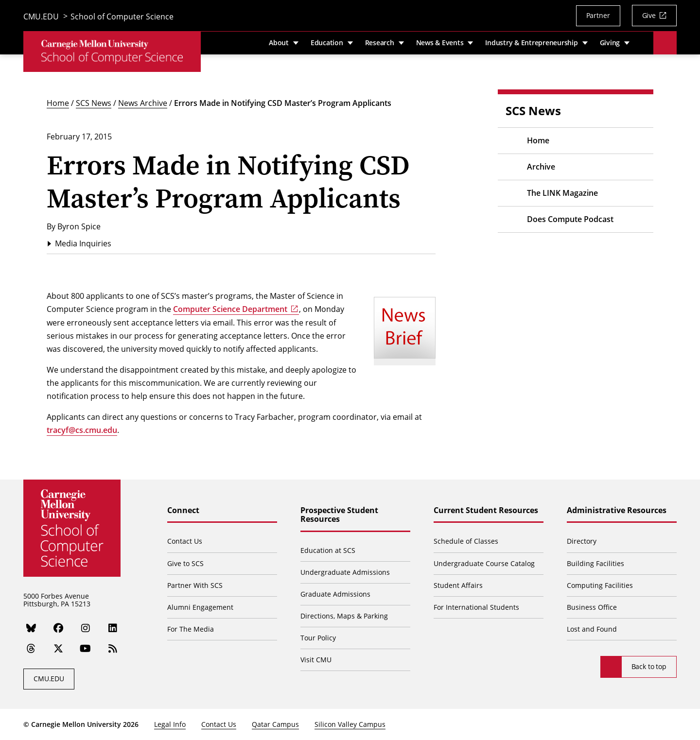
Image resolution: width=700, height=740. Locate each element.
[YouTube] (86, 649)
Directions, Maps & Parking (344, 616)
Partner (598, 15)
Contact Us (185, 541)
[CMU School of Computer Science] (112, 53)
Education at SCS (328, 550)
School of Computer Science (122, 17)
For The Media (191, 629)
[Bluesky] (31, 628)
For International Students (476, 607)
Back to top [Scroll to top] (649, 666)
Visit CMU (316, 660)
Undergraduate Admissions (345, 572)
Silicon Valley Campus (350, 724)
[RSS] (113, 649)
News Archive (143, 103)
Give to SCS (185, 563)
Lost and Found (592, 629)
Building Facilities (595, 563)
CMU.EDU (41, 17)
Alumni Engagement (200, 607)
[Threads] (31, 649)
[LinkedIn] (113, 628)
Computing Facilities (600, 585)
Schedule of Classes (466, 541)
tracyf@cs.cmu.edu (82, 430)
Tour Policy (318, 638)
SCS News (94, 103)
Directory (582, 541)
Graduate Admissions (335, 594)
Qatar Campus (275, 724)
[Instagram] (86, 628)
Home (58, 103)
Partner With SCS (195, 585)
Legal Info (170, 724)
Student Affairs (458, 585)
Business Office (592, 607)
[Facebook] (58, 628)
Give (649, 15)
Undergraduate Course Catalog (484, 563)
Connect (183, 511)
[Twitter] (58, 649)
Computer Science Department (230, 309)
